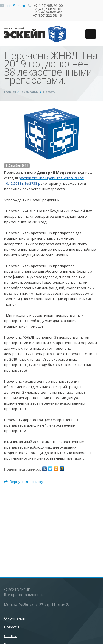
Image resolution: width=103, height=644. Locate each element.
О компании (30, 92)
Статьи (10, 636)
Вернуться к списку (24, 482)
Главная (10, 92)
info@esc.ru (16, 6)
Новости (49, 92)
